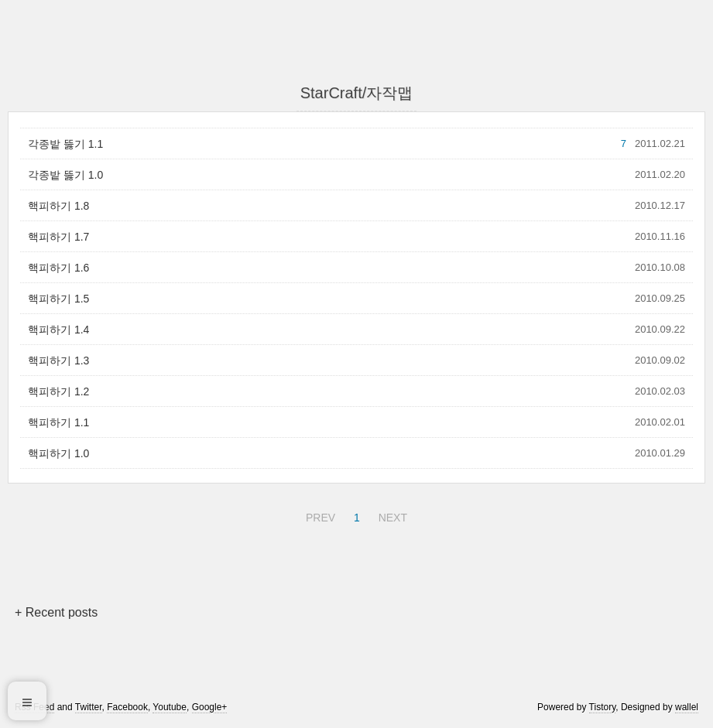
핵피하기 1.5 (58, 299)
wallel (687, 707)
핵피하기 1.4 (58, 330)
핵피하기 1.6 (58, 268)
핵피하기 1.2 (58, 391)
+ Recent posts (56, 612)
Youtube (170, 707)
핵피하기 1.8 (58, 206)
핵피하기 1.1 (58, 422)
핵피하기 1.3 (58, 361)
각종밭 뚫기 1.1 (65, 144)
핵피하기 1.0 (58, 453)
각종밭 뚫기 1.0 (65, 175)
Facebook (127, 707)
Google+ (210, 707)
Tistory (603, 707)
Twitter (89, 707)
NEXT (391, 515)
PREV (319, 515)
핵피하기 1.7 (58, 237)
